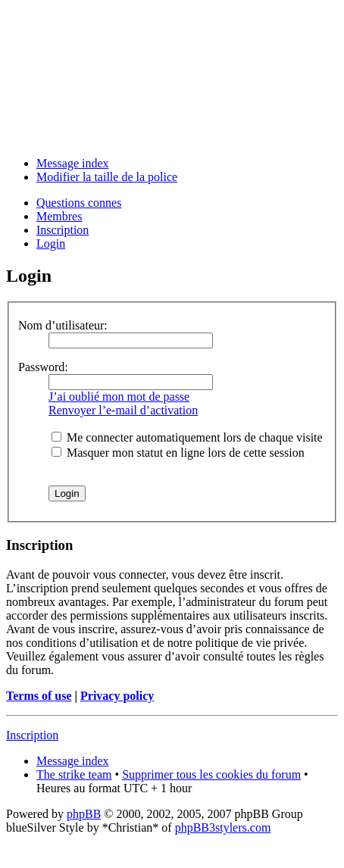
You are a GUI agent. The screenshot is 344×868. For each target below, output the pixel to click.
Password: (43, 367)
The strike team (74, 774)
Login (51, 244)
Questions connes (79, 203)
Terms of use (39, 696)
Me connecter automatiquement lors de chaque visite (187, 437)
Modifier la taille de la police (107, 177)
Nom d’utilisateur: (63, 325)
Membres (59, 216)
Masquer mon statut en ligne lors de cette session (178, 453)
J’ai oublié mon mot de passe (119, 397)
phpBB (84, 814)
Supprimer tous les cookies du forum (211, 774)
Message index (73, 163)
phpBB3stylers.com (223, 827)
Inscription (63, 230)
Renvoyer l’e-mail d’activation (123, 410)
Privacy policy (117, 696)
